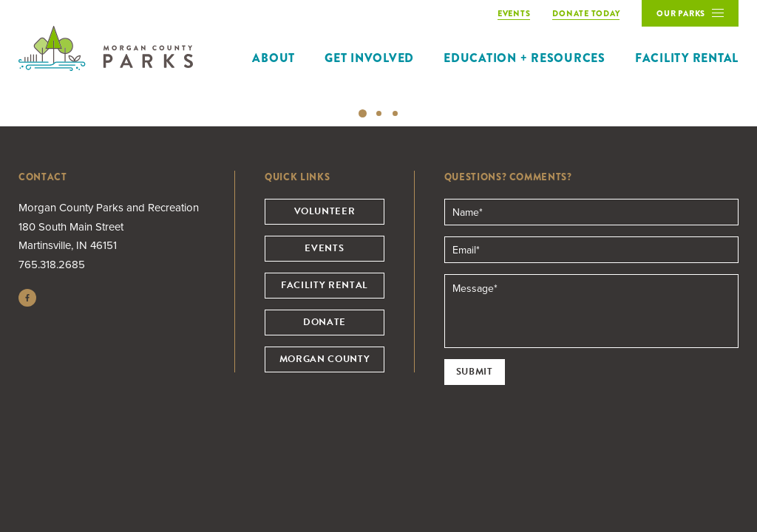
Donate (325, 322)
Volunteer (325, 211)
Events (324, 248)
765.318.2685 (52, 265)
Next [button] (739, 97)
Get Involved (369, 58)
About (274, 58)
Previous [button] (18, 97)
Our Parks (683, 17)
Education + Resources (525, 58)
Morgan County (325, 359)
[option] (378, 96)
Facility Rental (687, 58)
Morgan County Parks (106, 48)
